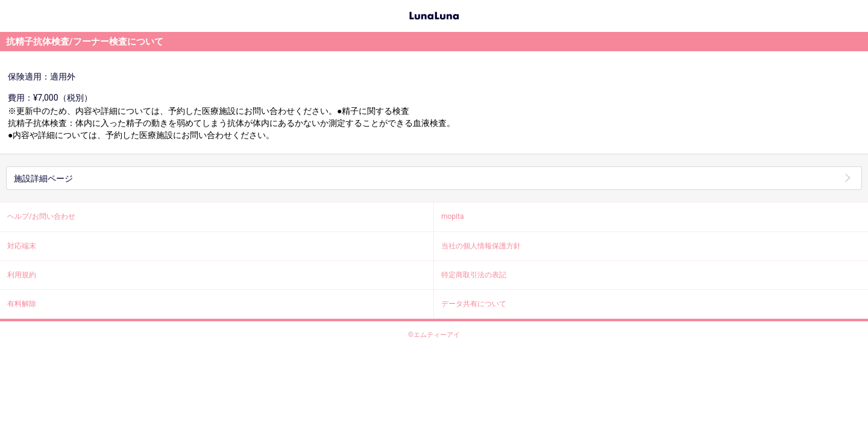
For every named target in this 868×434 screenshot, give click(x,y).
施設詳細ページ (43, 178)
